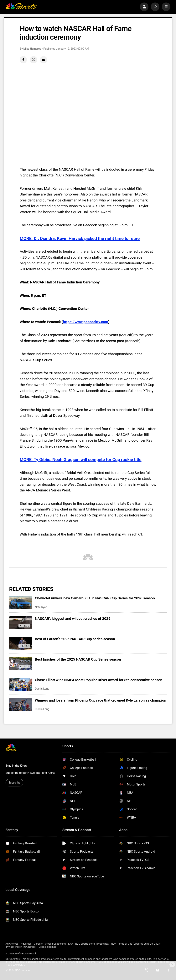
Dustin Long (42, 689)
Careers (38, 944)
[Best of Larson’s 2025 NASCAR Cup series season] (21, 643)
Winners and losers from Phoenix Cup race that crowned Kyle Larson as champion (101, 700)
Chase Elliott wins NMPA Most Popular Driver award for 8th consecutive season (99, 680)
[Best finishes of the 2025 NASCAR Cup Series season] (21, 664)
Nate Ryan (41, 607)
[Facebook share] (23, 60)
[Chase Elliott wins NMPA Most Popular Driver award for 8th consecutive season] (21, 684)
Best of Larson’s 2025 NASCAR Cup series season (75, 639)
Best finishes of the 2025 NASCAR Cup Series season (78, 659)
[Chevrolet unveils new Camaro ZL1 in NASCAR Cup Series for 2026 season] (21, 602)
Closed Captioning (55, 944)
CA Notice (30, 947)
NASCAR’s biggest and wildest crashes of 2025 (73, 619)
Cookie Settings (48, 947)
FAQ (70, 944)
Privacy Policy (14, 947)
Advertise (26, 944)
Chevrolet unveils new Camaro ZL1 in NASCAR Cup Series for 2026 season (95, 598)
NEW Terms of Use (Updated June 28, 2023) (136, 944)
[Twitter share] (34, 60)
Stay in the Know (16, 766)
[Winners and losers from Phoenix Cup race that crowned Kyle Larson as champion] (21, 705)
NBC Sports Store (85, 944)
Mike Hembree (32, 49)
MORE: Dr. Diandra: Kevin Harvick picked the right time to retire (80, 238)
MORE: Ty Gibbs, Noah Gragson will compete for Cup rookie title (80, 460)
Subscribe (14, 783)
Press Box (103, 944)
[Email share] (44, 60)
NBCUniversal (28, 954)
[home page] (21, 7)
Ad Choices (12, 944)
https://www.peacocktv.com (85, 322)
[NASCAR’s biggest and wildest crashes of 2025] (21, 623)
